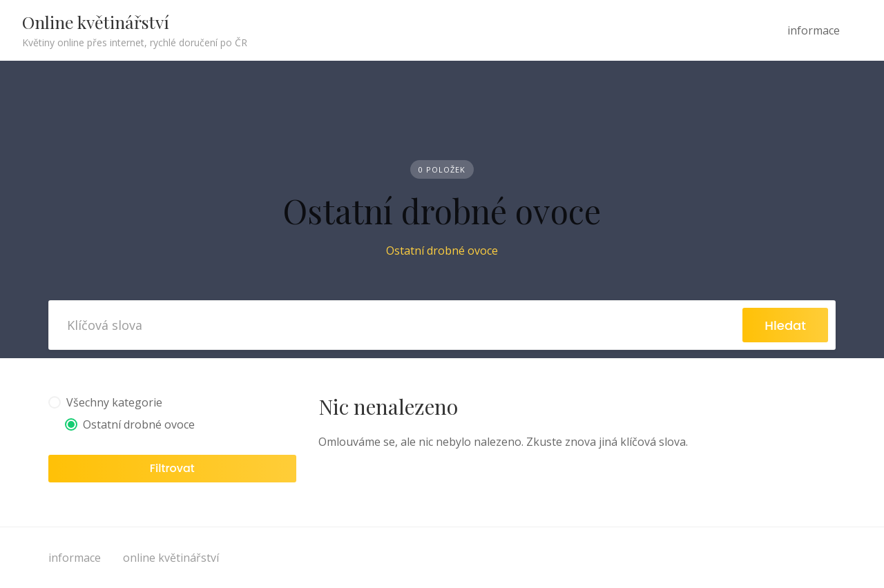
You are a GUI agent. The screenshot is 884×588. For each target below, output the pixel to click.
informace (814, 30)
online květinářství (171, 558)
